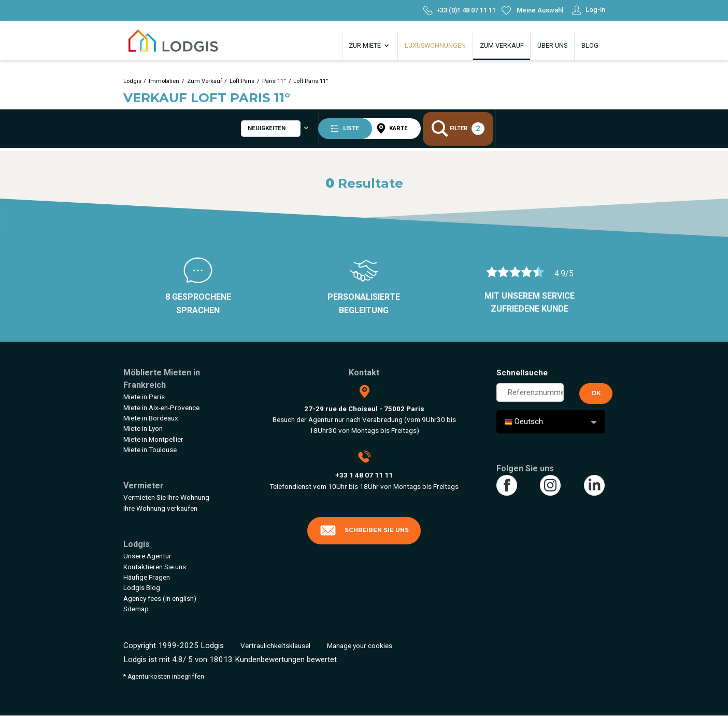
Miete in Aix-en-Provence (161, 408)
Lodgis (132, 81)
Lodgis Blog (142, 587)
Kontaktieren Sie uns (155, 567)
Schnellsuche (522, 373)
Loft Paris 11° (311, 81)
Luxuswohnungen (435, 45)
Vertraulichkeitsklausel (275, 645)
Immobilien (164, 81)
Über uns (552, 45)
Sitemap (136, 609)
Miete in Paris (144, 397)
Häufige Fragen (147, 577)
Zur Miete (370, 46)
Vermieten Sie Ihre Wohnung (166, 497)
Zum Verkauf (502, 45)
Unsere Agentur (147, 556)
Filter (462, 130)
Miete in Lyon (143, 428)
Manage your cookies (360, 645)
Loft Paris (242, 81)
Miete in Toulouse (150, 450)
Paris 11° (274, 81)
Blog (590, 45)
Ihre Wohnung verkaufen (160, 508)
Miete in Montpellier (153, 439)
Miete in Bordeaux (151, 418)
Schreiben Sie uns (364, 530)
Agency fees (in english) (160, 598)
